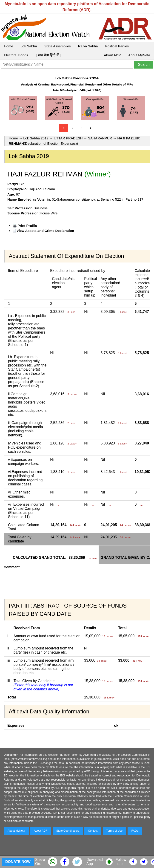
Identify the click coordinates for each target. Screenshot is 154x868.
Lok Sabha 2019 (36, 138)
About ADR (112, 55)
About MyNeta (139, 55)
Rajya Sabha (88, 46)
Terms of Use (115, 831)
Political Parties (117, 46)
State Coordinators (68, 831)
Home (9, 46)
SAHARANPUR (100, 138)
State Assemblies (58, 46)
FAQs (135, 831)
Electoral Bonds (16, 55)
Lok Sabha (29, 46)
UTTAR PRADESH (68, 138)
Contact (93, 831)
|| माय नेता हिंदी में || (48, 55)
